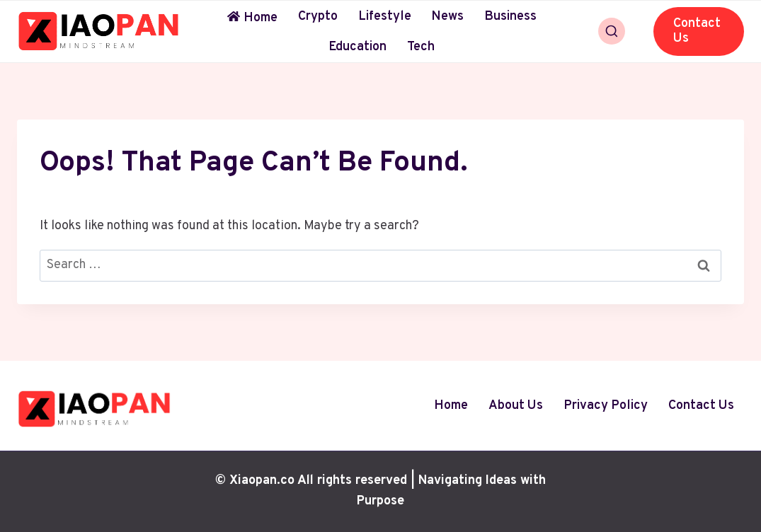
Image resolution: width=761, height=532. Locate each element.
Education (357, 47)
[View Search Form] (612, 31)
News (447, 17)
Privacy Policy (606, 406)
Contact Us (697, 31)
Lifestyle (385, 17)
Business (510, 17)
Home (252, 18)
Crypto (318, 17)
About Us (516, 406)
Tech (421, 47)
